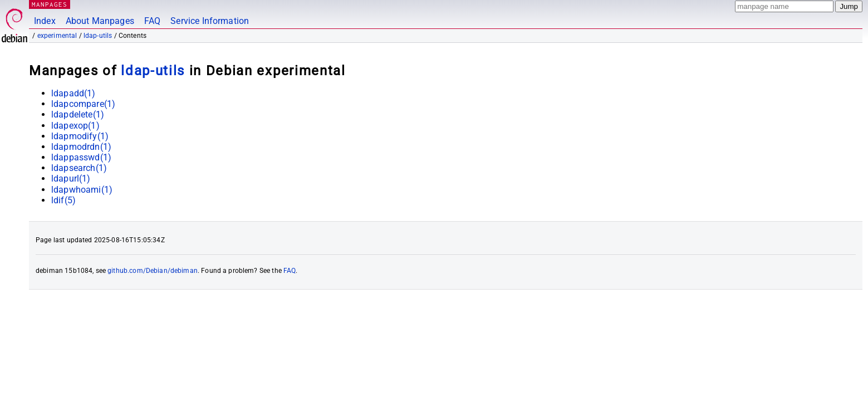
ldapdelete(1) (78, 114)
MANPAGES (50, 4)
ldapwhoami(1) (82, 190)
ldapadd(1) (73, 93)
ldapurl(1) (71, 179)
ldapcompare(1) (83, 104)
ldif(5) (63, 200)
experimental (57, 36)
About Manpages (100, 21)
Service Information (210, 21)
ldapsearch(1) (79, 168)
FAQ (152, 21)
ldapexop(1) (75, 126)
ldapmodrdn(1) (81, 147)
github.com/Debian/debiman (153, 271)
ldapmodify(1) (80, 136)
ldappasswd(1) (81, 157)
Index (45, 21)
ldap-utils (98, 36)
